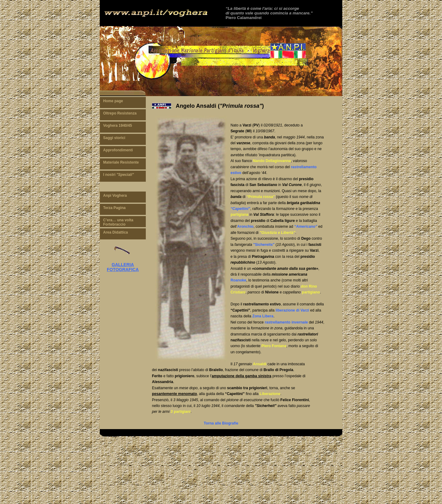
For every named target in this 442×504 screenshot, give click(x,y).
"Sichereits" (264, 245)
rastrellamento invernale (286, 322)
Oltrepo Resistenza (120, 113)
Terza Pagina (114, 208)
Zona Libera (263, 316)
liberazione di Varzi (292, 310)
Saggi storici (114, 138)
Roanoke (238, 280)
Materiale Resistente (121, 162)
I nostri (118, 175)
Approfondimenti (118, 150)
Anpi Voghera (115, 196)
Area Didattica (116, 232)
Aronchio (245, 227)
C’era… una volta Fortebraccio (118, 222)
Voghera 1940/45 (118, 126)
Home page (113, 101)
